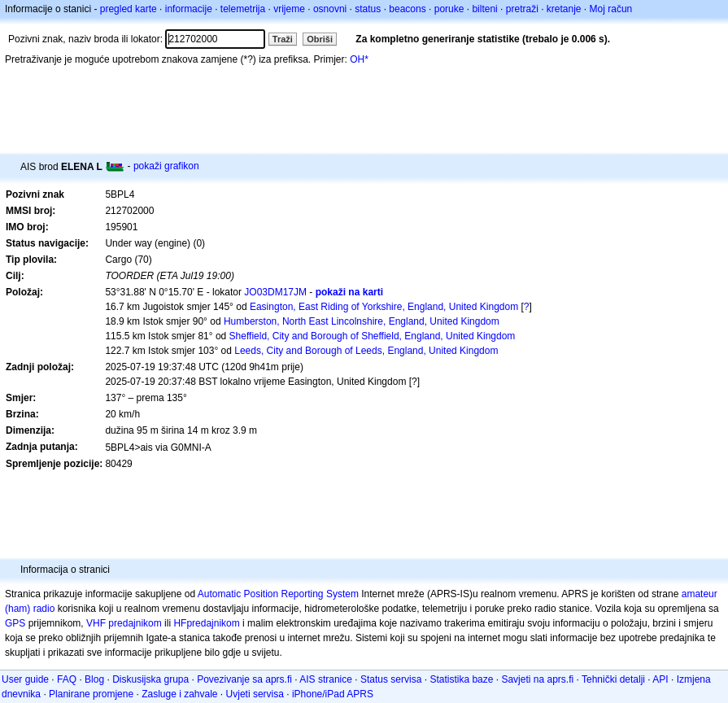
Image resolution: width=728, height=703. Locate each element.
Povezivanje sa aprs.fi (244, 679)
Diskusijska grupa (150, 679)
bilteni (484, 9)
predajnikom (213, 623)
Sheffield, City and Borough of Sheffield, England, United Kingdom (373, 336)
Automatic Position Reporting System (278, 594)
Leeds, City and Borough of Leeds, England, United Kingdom (366, 351)
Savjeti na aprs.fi (537, 679)
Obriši (320, 39)
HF (180, 623)
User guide (25, 679)
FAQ (67, 679)
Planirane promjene (91, 694)
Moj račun (611, 9)
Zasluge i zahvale (179, 694)
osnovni (330, 9)
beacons (407, 9)
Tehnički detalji (613, 679)
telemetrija (243, 9)
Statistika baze (461, 679)
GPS (15, 623)
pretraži (522, 9)
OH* (359, 59)
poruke (449, 9)
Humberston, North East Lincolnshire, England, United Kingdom (362, 321)
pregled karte (129, 9)
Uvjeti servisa (255, 694)
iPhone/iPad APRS (333, 694)
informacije (189, 9)
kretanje (564, 9)
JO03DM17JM (275, 292)
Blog (94, 679)
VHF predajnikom (124, 623)
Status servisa (391, 679)
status (368, 9)
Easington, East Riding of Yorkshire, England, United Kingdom (384, 307)
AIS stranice (326, 679)
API (660, 679)
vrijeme (289, 9)
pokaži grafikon (166, 166)
